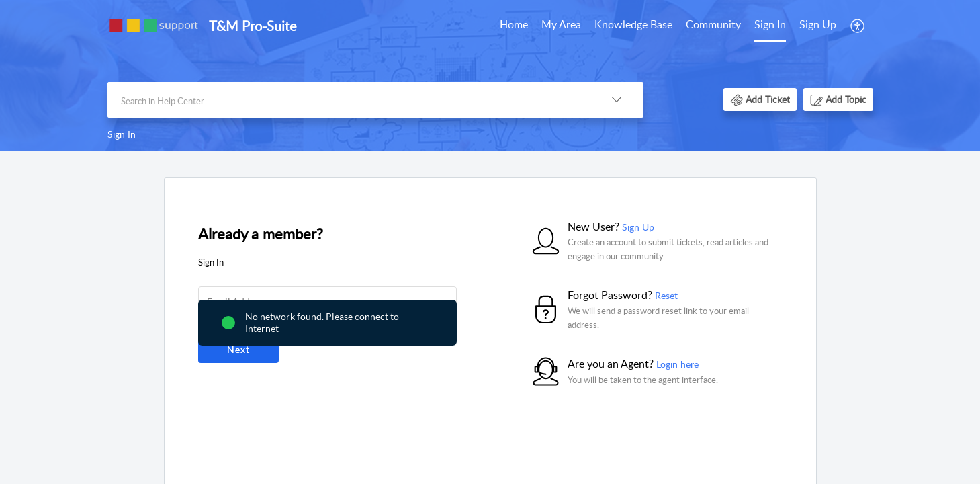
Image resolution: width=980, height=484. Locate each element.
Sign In (770, 24)
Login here (677, 364)
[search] (349, 100)
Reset (666, 295)
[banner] (490, 75)
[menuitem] (514, 26)
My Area (561, 24)
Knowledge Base (633, 24)
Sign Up (818, 24)
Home (514, 24)
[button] (858, 26)
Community (713, 24)
